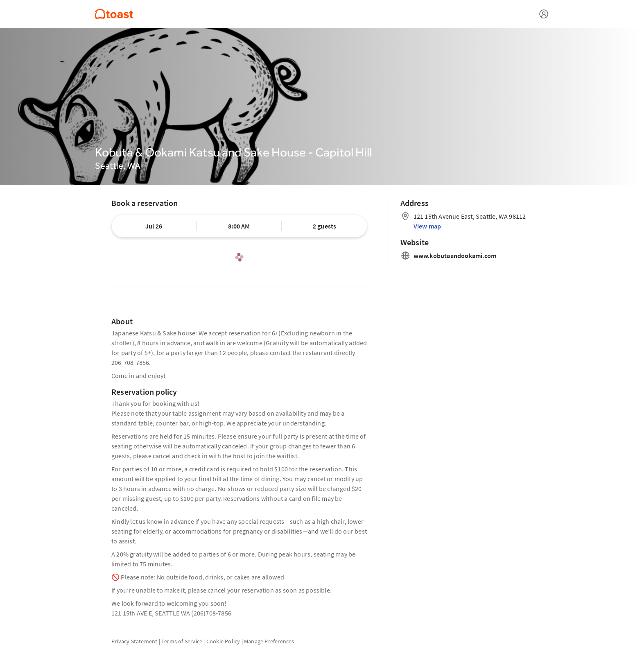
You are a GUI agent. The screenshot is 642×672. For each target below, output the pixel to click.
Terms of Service (182, 641)
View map (427, 226)
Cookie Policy (223, 641)
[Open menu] (544, 14)
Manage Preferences (269, 641)
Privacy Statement (134, 641)
